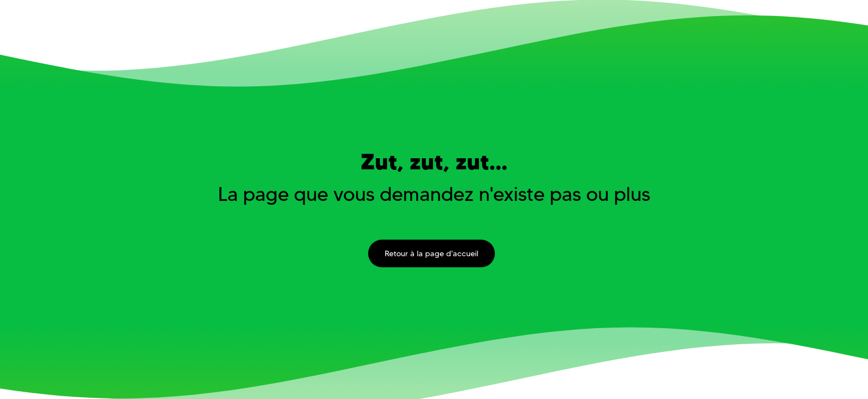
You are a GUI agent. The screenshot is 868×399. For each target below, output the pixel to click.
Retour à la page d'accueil (432, 253)
